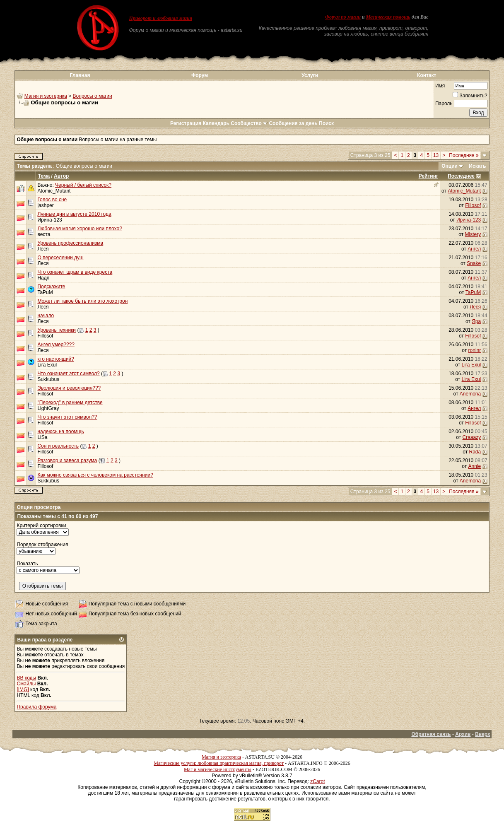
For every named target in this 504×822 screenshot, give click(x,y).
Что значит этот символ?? (67, 417)
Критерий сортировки (41, 526)
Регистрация (186, 123)
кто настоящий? (56, 359)
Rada (475, 452)
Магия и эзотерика (46, 96)
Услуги (310, 75)
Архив (463, 734)
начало (46, 316)
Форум (200, 75)
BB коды (26, 678)
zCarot (317, 781)
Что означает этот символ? (68, 374)
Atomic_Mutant (54, 191)
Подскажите (51, 287)
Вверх (482, 734)
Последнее (461, 176)
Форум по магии (343, 17)
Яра (476, 321)
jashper (45, 205)
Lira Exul (47, 365)
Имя (440, 86)
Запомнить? (470, 96)
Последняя (464, 155)
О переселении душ (60, 258)
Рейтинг (428, 176)
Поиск (326, 123)
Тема (44, 176)
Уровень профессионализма (70, 243)
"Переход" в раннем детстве (70, 403)
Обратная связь (431, 734)
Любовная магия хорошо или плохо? (80, 229)
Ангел (474, 249)
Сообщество (249, 123)
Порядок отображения (42, 545)
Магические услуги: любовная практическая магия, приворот (219, 763)
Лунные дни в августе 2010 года (74, 214)
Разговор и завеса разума (67, 460)
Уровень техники (57, 330)
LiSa (42, 437)
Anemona (470, 394)
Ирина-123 (49, 220)
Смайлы (26, 684)
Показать (27, 564)
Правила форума (36, 707)
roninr (475, 350)
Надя (43, 278)
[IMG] (23, 689)
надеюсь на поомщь (60, 431)
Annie (475, 466)
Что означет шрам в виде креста (75, 272)
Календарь (216, 123)
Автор (61, 176)
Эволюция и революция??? (69, 388)
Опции (450, 166)
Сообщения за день (293, 123)
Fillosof (473, 205)
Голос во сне (52, 200)
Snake (474, 263)
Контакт (427, 75)
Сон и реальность (58, 446)
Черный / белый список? (83, 185)
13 (436, 155)
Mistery (473, 234)
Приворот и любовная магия (160, 18)
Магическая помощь (388, 17)
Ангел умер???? (56, 345)
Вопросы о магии (93, 96)
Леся (43, 249)
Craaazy (472, 437)
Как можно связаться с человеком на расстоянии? (95, 475)
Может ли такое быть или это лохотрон (82, 301)
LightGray (48, 408)
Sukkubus (48, 379)
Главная (80, 75)
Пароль (444, 104)
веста (44, 234)
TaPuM (45, 292)
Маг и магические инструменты (218, 769)
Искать (477, 166)
